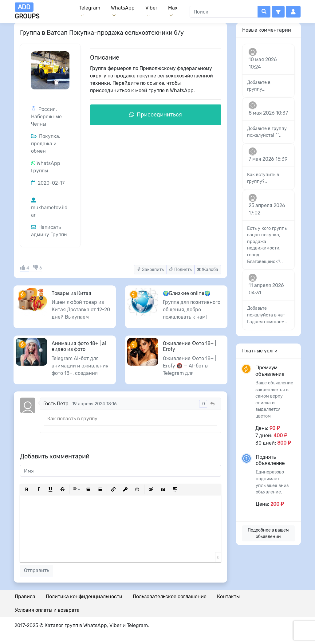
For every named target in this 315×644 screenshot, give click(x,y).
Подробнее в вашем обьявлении (268, 533)
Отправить (37, 570)
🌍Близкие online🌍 (187, 293)
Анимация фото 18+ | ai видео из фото (79, 346)
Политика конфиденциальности (84, 597)
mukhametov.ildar (49, 208)
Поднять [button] (180, 270)
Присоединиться (156, 115)
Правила (25, 597)
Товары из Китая (71, 293)
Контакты (228, 597)
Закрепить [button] (150, 270)
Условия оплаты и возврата (47, 610)
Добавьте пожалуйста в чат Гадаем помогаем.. (267, 315)
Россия (47, 109)
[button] (278, 12)
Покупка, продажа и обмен (46, 144)
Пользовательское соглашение (170, 597)
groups (27, 11)
